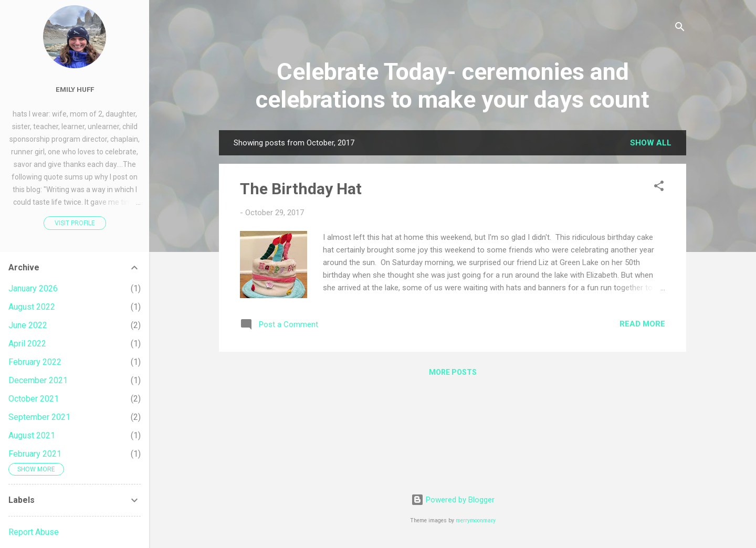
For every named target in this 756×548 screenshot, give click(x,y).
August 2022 (32, 307)
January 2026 (33, 288)
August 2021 (32, 435)
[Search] (680, 29)
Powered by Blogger (453, 500)
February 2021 (35, 454)
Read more (642, 324)
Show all (651, 143)
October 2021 (34, 399)
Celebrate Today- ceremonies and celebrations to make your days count (453, 86)
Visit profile (75, 223)
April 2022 (27, 344)
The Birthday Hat (301, 189)
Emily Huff (75, 89)
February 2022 (35, 362)
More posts (453, 372)
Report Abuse (34, 532)
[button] (659, 188)
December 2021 (38, 380)
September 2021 (39, 417)
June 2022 (28, 325)
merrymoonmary (476, 520)
